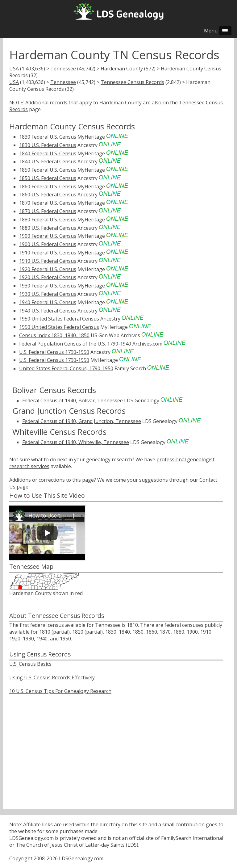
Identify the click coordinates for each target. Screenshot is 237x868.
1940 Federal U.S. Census (48, 302)
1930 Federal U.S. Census (48, 286)
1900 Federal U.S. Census (48, 236)
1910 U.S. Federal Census (48, 261)
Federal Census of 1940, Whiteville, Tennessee (76, 442)
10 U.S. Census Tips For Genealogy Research (60, 691)
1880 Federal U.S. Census (48, 220)
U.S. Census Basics (30, 664)
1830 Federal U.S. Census (48, 137)
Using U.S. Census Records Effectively (52, 677)
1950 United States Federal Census (59, 319)
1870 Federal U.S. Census (48, 203)
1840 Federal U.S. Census (48, 153)
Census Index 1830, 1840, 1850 (54, 335)
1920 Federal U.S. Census (48, 269)
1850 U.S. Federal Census (48, 178)
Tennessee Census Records (132, 82)
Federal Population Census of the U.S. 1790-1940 (75, 344)
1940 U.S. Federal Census (48, 311)
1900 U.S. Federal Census (48, 244)
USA (14, 69)
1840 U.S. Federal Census (48, 161)
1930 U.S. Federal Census (48, 294)
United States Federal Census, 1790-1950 (66, 368)
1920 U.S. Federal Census (48, 277)
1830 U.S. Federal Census (48, 145)
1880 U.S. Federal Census (48, 228)
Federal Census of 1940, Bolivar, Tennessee (73, 400)
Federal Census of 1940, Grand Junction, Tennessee (82, 421)
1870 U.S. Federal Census (48, 211)
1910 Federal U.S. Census (48, 253)
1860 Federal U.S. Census (48, 187)
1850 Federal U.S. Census (48, 170)
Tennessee (63, 69)
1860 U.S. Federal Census (48, 195)
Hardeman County (122, 69)
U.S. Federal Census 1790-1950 (54, 352)
